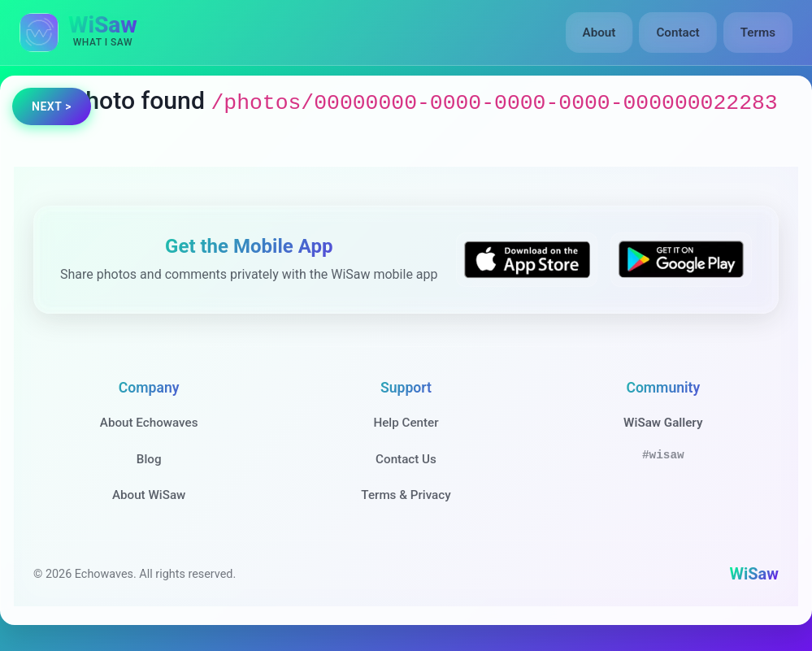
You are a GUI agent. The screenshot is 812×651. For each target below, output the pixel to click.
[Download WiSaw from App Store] (527, 260)
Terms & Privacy (406, 495)
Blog (149, 459)
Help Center (406, 423)
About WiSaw (149, 495)
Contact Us (406, 459)
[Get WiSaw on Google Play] (681, 260)
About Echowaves (149, 423)
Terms (758, 33)
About (599, 33)
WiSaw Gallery (663, 423)
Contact (677, 33)
